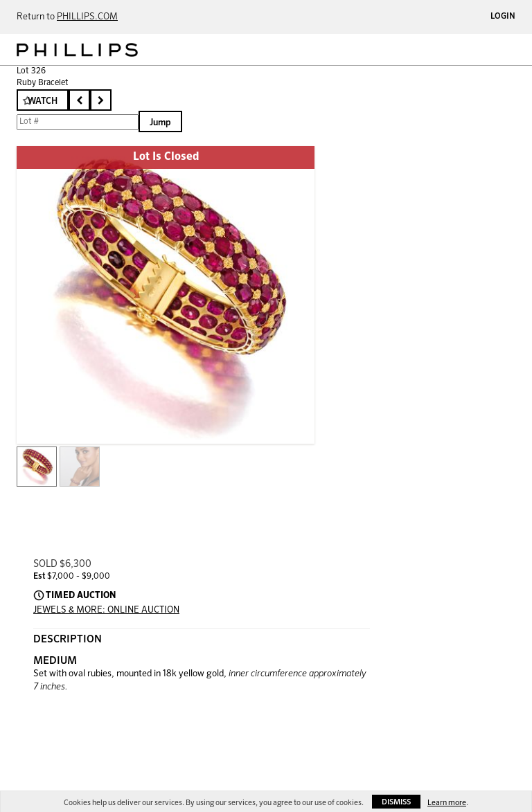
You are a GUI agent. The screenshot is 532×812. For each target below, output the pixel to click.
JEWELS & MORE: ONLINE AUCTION (106, 610)
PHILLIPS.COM (87, 17)
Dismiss (396, 802)
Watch (43, 101)
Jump (160, 123)
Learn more (447, 803)
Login (503, 17)
